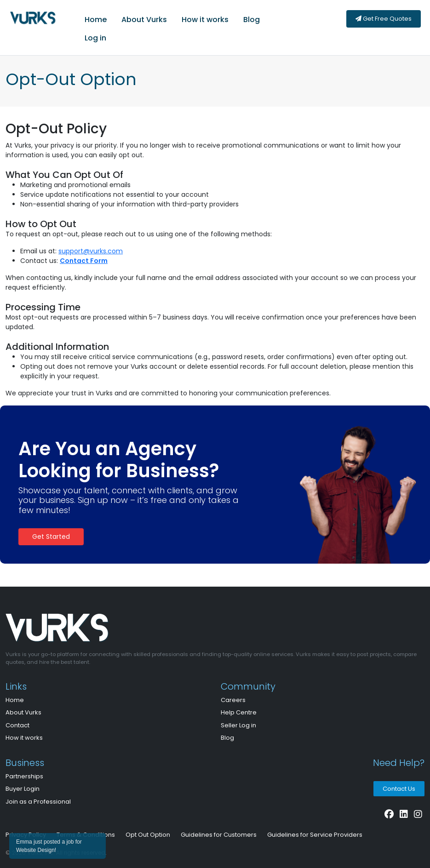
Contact (17, 725)
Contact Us (399, 789)
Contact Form (84, 261)
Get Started (51, 537)
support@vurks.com (91, 251)
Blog (252, 20)
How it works (205, 20)
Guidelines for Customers (219, 835)
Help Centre (239, 712)
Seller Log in (238, 725)
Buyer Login (23, 789)
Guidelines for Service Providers (315, 835)
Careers (233, 700)
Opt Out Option (148, 835)
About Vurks (144, 20)
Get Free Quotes (384, 19)
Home (96, 20)
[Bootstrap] (120, 630)
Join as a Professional (38, 802)
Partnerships (24, 776)
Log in (95, 38)
